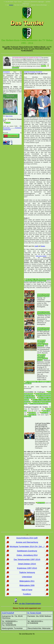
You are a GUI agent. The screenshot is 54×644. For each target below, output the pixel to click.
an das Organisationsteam (30, 603)
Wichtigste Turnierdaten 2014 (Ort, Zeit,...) (27, 547)
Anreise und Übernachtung (27, 542)
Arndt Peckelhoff (8, 613)
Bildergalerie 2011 (27, 581)
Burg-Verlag (9, 116)
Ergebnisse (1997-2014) (27, 568)
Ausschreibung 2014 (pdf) (27, 538)
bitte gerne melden (41, 256)
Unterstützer (27, 577)
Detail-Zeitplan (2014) (27, 564)
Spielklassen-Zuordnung (27, 551)
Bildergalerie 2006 (27, 585)
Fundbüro (27, 594)
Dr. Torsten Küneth (34, 613)
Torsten (43, 246)
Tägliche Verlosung (27, 572)
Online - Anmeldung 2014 (27, 555)
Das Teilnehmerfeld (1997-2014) (27, 560)
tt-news (11, 5)
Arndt (36, 246)
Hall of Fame (27, 590)
